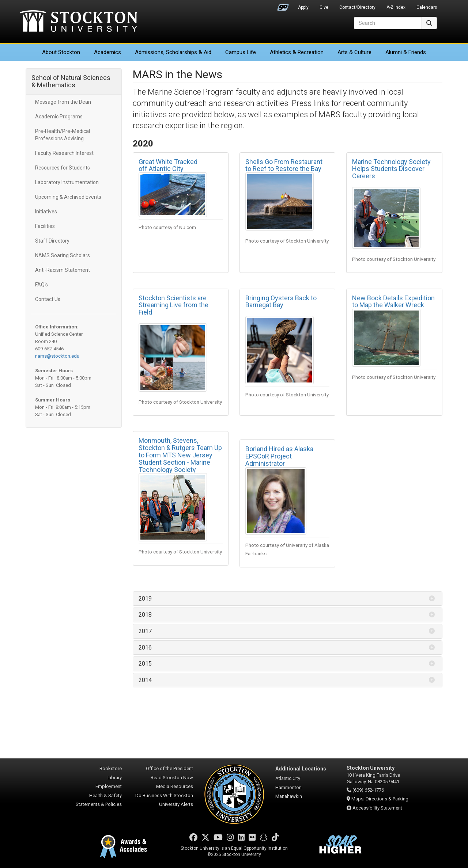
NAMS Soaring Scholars (63, 255)
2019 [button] (145, 599)
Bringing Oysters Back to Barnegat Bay (281, 302)
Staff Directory (52, 241)
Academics (107, 52)
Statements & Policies (99, 804)
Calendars (427, 7)
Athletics (297, 52)
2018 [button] (145, 615)
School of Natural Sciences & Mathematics (71, 81)
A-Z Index (396, 7)
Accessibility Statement (377, 808)
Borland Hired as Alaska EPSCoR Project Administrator (279, 456)
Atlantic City (288, 778)
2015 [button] (145, 664)
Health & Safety (105, 795)
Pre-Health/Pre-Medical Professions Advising (63, 135)
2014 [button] (145, 680)
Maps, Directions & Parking (380, 799)
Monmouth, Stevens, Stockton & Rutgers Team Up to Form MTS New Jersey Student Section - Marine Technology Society (180, 455)
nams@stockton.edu (57, 356)
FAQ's (41, 285)
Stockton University (79, 22)
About (61, 52)
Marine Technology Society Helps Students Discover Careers (391, 169)
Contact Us (48, 299)
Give (324, 7)
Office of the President (169, 768)
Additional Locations (301, 769)
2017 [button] (145, 631)
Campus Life (241, 52)
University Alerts (176, 804)
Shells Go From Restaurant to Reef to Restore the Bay (284, 165)
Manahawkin (289, 796)
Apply (303, 7)
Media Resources (175, 786)
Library (115, 778)
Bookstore (111, 768)
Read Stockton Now (172, 778)
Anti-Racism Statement (63, 270)
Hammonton (288, 787)
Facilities (45, 226)
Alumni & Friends (406, 52)
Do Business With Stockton (164, 795)
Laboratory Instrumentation (67, 182)
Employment (109, 786)
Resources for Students (63, 168)
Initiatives (46, 212)
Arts (354, 52)
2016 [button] (145, 648)
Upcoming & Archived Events (68, 197)
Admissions (173, 52)
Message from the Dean (63, 102)
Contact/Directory (357, 7)
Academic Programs (59, 117)
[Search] (388, 23)
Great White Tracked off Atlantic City (168, 165)
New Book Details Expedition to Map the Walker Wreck (393, 302)
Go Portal (283, 5)
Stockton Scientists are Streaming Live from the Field (173, 305)
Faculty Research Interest (64, 153)
